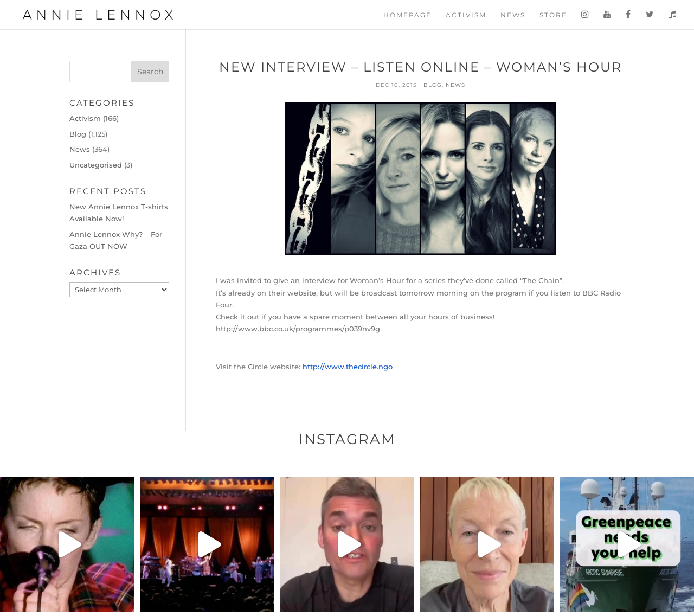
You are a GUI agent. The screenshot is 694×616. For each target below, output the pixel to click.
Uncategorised (96, 165)
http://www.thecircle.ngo (348, 367)
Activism (466, 15)
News (513, 15)
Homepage (407, 15)
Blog (433, 85)
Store (553, 15)
